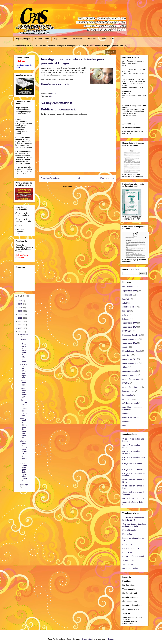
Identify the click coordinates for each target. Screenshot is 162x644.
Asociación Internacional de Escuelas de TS (133, 519)
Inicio (80, 178)
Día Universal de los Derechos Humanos (23, 408)
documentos (127, 295)
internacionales (128, 391)
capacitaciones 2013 (130, 339)
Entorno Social (128, 534)
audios (125, 413)
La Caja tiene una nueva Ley (23, 392)
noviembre (24, 485)
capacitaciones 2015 (130, 375)
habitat (125, 421)
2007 (20, 332)
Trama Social (128, 564)
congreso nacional (130, 371)
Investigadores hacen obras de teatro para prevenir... (23, 428)
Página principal (23, 39)
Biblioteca (92, 39)
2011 (20, 318)
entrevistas (127, 355)
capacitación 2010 (130, 327)
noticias (125, 315)
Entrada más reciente (50, 178)
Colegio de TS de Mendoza (133, 498)
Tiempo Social (128, 560)
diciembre (24, 335)
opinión (125, 347)
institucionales (128, 287)
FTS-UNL (126, 383)
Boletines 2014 (108, 39)
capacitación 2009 (130, 291)
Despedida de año (23, 383)
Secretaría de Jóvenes (131, 379)
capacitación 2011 (130, 343)
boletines (126, 319)
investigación (128, 395)
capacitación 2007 (130, 417)
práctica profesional (130, 403)
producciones (128, 399)
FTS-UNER (127, 331)
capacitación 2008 (130, 323)
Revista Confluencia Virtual (133, 556)
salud (50, 96)
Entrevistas (77, 39)
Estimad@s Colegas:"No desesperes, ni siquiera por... (23, 350)
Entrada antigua (107, 178)
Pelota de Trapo (129, 544)
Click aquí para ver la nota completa (55, 84)
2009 (20, 325)
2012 (20, 314)
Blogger (111, 639)
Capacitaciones (61, 39)
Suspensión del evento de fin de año (23, 371)
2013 (20, 311)
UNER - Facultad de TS (132, 568)
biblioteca (126, 311)
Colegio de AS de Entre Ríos (134, 470)
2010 (20, 321)
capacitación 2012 (130, 359)
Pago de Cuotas (42, 39)
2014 (20, 308)
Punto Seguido (128, 552)
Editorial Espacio (129, 530)
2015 (20, 304)
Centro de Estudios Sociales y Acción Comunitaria (134, 525)
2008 (20, 328)
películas (126, 425)
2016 (20, 301)
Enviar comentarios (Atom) (83, 186)
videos (125, 367)
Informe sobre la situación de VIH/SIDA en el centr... (23, 451)
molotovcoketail (86, 639)
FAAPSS (126, 299)
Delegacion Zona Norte (131, 335)
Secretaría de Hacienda (132, 387)
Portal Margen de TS (131, 548)
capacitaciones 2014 (130, 363)
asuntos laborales (129, 307)
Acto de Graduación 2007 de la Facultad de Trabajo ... (23, 472)
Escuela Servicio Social (132, 351)
